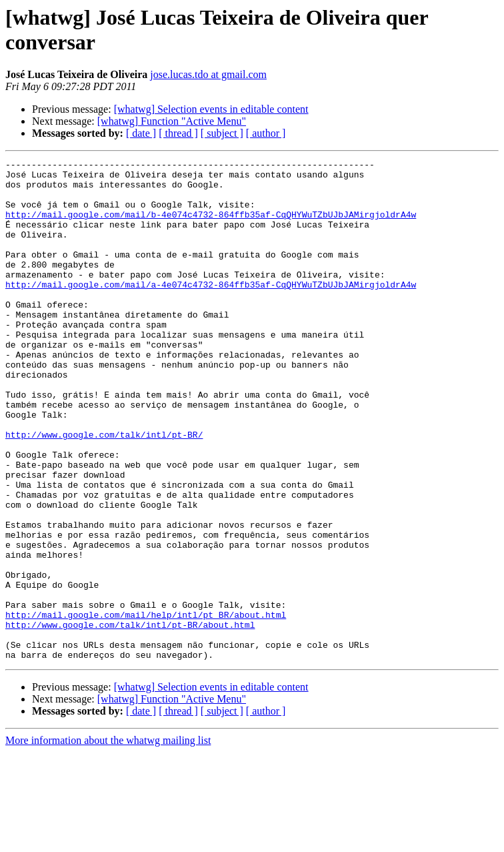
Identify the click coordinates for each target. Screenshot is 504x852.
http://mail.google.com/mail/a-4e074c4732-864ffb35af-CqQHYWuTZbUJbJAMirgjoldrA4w (211, 310)
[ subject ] (222, 133)
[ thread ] (178, 133)
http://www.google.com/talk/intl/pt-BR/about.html (130, 719)
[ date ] (141, 133)
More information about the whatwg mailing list (108, 840)
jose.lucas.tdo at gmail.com (208, 74)
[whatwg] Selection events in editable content (211, 109)
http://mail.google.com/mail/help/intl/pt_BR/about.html (146, 707)
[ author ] (266, 133)
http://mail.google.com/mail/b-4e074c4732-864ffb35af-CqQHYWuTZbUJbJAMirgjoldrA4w (211, 226)
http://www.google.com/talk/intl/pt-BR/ (104, 490)
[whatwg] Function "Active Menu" (172, 121)
